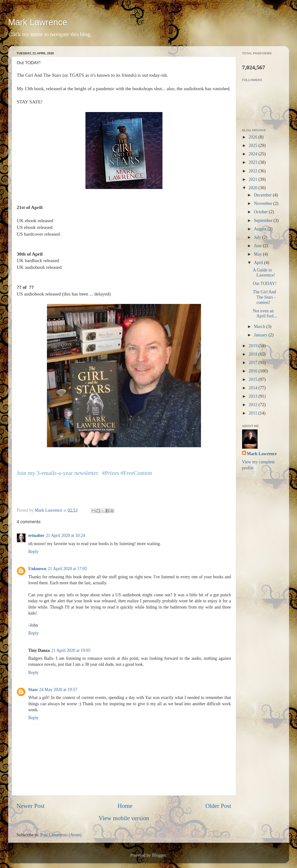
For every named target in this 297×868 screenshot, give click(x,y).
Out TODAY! (265, 283)
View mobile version (124, 818)
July (258, 237)
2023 (254, 162)
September (264, 220)
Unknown (37, 569)
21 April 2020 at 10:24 (65, 535)
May (258, 254)
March (260, 327)
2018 (254, 354)
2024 (254, 154)
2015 (254, 379)
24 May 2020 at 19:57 (58, 690)
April (259, 263)
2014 (254, 388)
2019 (254, 346)
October (261, 212)
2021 (254, 179)
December (263, 195)
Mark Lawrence (38, 22)
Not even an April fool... (265, 314)
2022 (254, 171)
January (261, 335)
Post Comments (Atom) (61, 835)
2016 (254, 371)
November (264, 203)
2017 (254, 363)
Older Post (218, 806)
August (261, 229)
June (258, 246)
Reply (34, 552)
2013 (254, 396)
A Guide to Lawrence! (264, 273)
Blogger (159, 855)
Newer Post (31, 806)
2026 (254, 137)
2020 (254, 188)
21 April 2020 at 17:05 (68, 569)
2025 (254, 145)
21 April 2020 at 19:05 (71, 650)
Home (125, 806)
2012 (254, 405)
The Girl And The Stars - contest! (264, 297)
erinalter (36, 535)
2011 (253, 413)
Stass (33, 690)
